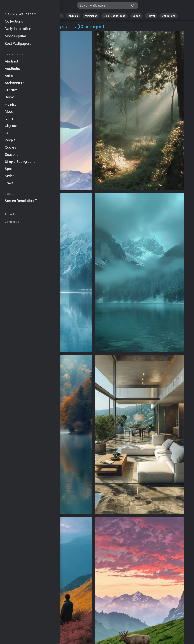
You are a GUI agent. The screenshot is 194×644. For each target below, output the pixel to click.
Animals (73, 16)
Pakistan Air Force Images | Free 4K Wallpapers (24, 6)
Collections (169, 16)
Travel (151, 16)
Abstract (56, 16)
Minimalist (91, 16)
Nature (40, 16)
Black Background (115, 16)
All (27, 16)
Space (136, 16)
